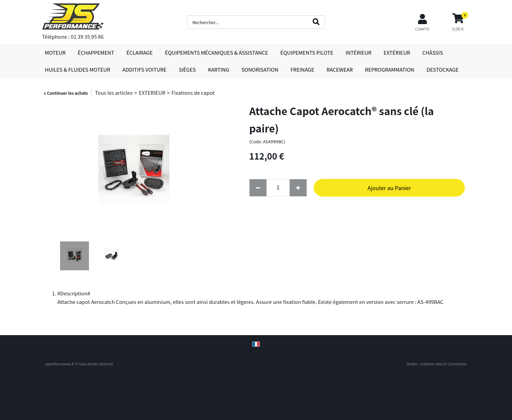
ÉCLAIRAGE (140, 52)
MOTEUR (55, 52)
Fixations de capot (193, 93)
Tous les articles (114, 93)
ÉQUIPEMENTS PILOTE (307, 52)
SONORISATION (260, 69)
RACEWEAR (340, 69)
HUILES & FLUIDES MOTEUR (78, 69)
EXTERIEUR (152, 93)
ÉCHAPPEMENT (96, 52)
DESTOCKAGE (443, 69)
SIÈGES (187, 69)
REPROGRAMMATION (390, 69)
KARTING (219, 69)
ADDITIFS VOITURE (145, 69)
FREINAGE (303, 69)
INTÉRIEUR (359, 52)
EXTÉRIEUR (397, 52)
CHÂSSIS (433, 52)
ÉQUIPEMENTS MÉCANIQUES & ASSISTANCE (217, 52)
